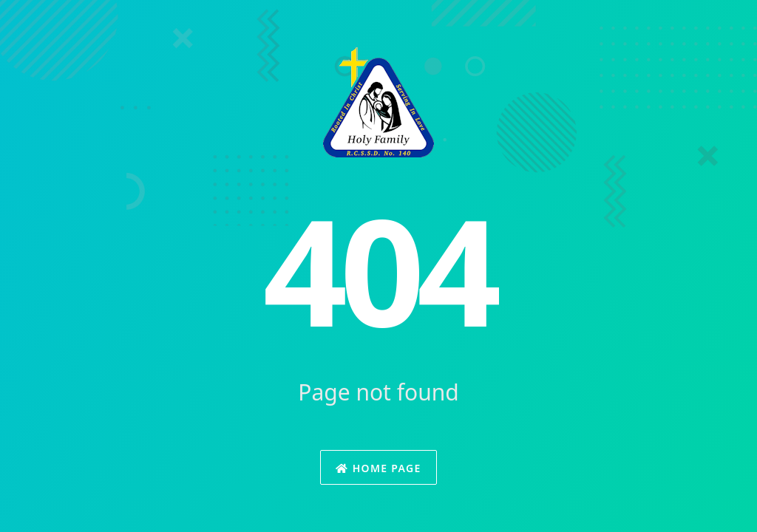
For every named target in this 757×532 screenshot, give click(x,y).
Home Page (378, 468)
